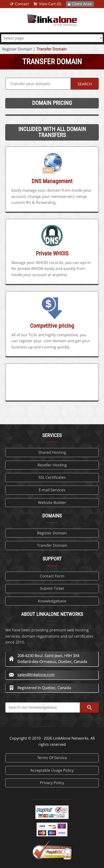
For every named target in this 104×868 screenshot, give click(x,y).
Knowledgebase (52, 601)
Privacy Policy (52, 783)
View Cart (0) (50, 4)
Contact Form (52, 576)
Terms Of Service (52, 758)
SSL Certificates (52, 477)
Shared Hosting (52, 452)
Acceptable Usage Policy (52, 770)
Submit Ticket (52, 588)
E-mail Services (52, 490)
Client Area (82, 4)
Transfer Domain (52, 49)
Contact (22, 4)
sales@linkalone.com (36, 675)
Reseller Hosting (52, 465)
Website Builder (52, 502)
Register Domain (17, 49)
